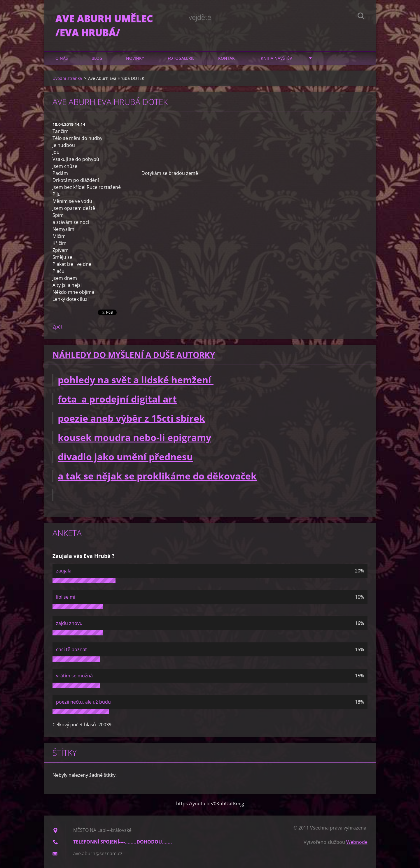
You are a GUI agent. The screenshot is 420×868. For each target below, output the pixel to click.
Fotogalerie (181, 58)
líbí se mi (66, 597)
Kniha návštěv (276, 58)
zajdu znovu (69, 623)
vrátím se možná (74, 676)
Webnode (357, 842)
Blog (97, 58)
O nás (62, 58)
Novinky (135, 58)
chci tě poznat (71, 649)
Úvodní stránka (67, 78)
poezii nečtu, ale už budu (83, 702)
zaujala (64, 571)
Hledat (361, 17)
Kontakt (228, 58)
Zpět (57, 327)
